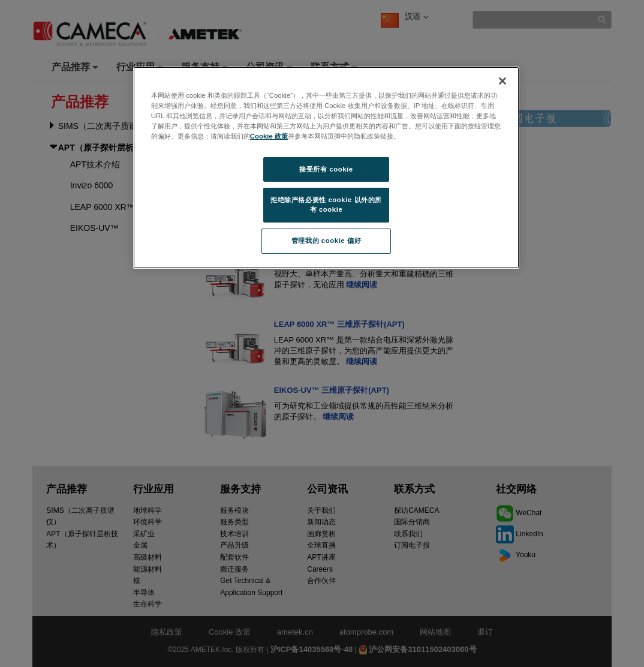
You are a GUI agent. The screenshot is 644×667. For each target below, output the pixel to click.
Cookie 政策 (269, 136)
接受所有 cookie (326, 169)
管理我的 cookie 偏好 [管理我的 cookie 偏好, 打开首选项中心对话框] (326, 241)
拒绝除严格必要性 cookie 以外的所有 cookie (326, 205)
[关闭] (502, 81)
